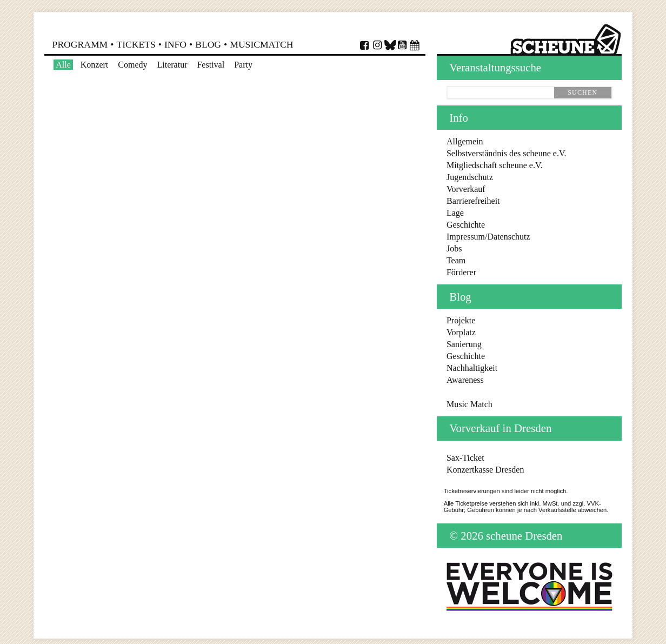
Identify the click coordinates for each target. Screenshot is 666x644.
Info (175, 44)
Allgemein (465, 141)
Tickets (136, 44)
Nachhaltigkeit (472, 368)
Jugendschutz (470, 177)
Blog (208, 44)
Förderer (461, 272)
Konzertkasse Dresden (485, 470)
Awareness (465, 380)
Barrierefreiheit (473, 201)
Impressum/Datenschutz (488, 237)
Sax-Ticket (465, 458)
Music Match (469, 404)
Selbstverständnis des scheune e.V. (506, 153)
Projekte (461, 320)
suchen (582, 92)
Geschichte (466, 225)
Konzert (95, 65)
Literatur (172, 65)
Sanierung (464, 344)
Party (243, 65)
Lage (455, 213)
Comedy (132, 65)
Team (456, 260)
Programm (80, 44)
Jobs (454, 248)
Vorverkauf (466, 189)
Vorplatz (461, 332)
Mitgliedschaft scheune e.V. (494, 165)
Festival (211, 65)
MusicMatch (261, 44)
